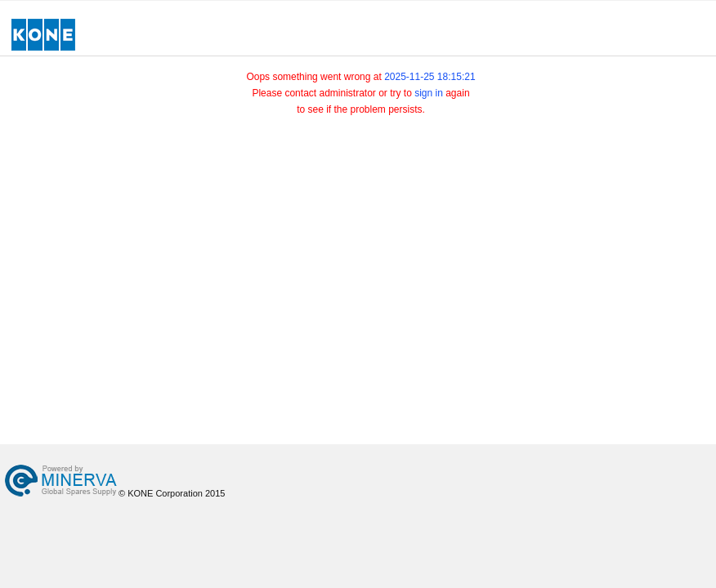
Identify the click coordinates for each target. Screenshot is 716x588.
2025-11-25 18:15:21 (430, 77)
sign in (429, 93)
